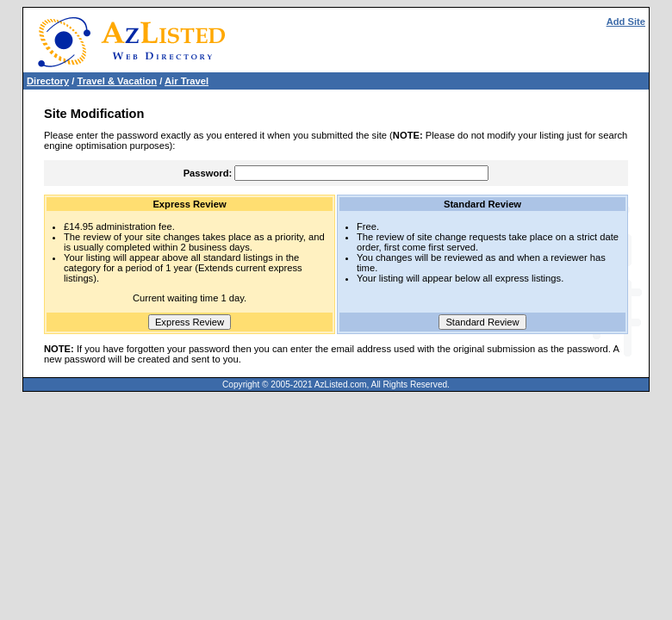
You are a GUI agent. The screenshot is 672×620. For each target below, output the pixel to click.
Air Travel (187, 81)
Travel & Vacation (117, 81)
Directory (48, 81)
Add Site (626, 22)
